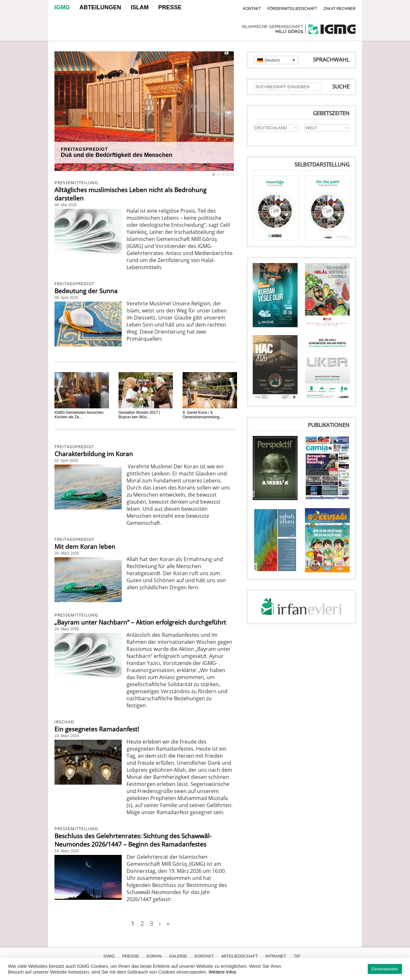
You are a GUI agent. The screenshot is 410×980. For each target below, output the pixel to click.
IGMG (62, 7)
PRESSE (170, 7)
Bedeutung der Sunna (86, 291)
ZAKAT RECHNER (340, 9)
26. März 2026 (67, 553)
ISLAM (140, 7)
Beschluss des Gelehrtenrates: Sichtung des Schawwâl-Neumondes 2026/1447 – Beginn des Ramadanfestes (133, 840)
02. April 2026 (66, 461)
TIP (297, 956)
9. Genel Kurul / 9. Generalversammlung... (203, 415)
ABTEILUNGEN (100, 7)
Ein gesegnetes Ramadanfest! (97, 729)
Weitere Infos (222, 972)
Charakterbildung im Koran (94, 454)
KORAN (154, 956)
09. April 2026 (66, 298)
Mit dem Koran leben (85, 547)
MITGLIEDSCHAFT (239, 956)
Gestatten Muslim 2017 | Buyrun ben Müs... (139, 415)
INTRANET (276, 956)
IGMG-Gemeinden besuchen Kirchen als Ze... (79, 415)
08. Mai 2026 (66, 205)
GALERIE (178, 956)
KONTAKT (252, 9)
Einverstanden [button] (385, 969)
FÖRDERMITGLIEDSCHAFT (292, 9)
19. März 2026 (67, 736)
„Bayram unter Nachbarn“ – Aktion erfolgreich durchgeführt (140, 622)
